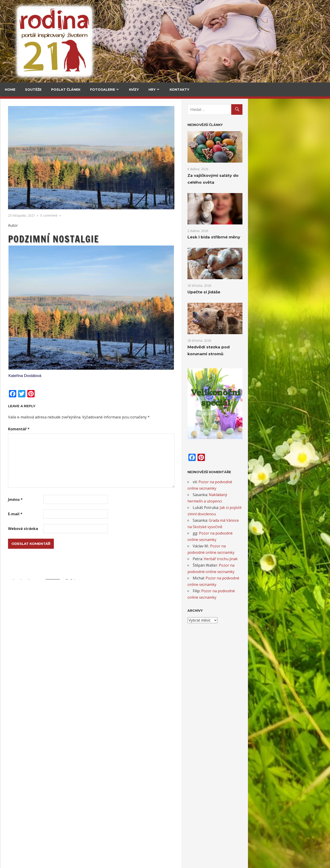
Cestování (16, 130)
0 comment (131, 215)
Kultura (14, 330)
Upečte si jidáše (60, 192)
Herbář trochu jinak (303, 557)
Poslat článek (66, 90)
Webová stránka (105, 529)
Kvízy (134, 90)
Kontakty (179, 90)
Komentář (101, 429)
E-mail (97, 514)
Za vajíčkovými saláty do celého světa (21, 157)
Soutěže (33, 90)
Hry (152, 90)
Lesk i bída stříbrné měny (295, 236)
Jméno (97, 500)
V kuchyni (55, 130)
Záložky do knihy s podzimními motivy (38, 833)
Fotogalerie (103, 90)
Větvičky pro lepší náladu (27, 682)
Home (10, 90)
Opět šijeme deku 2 (22, 758)
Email (12, 581)
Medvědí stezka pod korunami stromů (20, 230)
